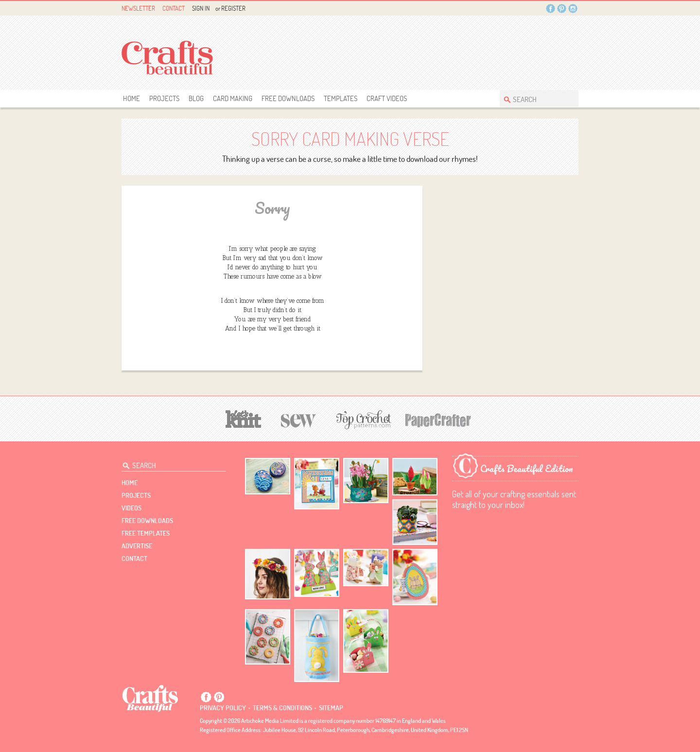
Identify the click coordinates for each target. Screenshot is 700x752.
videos (131, 508)
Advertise (137, 546)
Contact (174, 8)
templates (341, 98)
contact (134, 559)
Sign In (201, 8)
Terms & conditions (282, 708)
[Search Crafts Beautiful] (534, 98)
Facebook (551, 9)
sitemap (331, 708)
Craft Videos (387, 98)
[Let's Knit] (244, 418)
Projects (164, 98)
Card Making (233, 98)
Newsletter (138, 8)
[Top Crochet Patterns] (362, 420)
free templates (146, 533)
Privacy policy (223, 708)
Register (233, 8)
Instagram (573, 9)
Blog (196, 98)
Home (131, 98)
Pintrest (562, 9)
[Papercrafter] (438, 419)
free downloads (288, 98)
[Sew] (299, 419)
